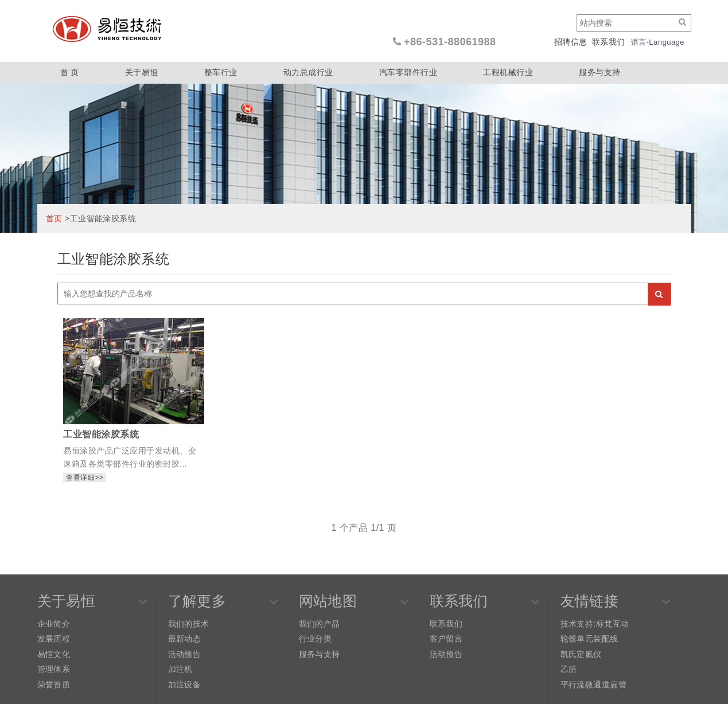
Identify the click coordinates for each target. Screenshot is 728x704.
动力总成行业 (308, 72)
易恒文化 (54, 654)
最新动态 (185, 639)
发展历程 (54, 639)
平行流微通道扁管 (594, 685)
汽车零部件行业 (408, 72)
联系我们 (609, 42)
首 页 (70, 72)
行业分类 (316, 639)
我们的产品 (320, 624)
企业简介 (54, 624)
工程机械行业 (508, 72)
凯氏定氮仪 (581, 654)
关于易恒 (142, 72)
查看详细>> (85, 478)
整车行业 (221, 72)
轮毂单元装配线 (589, 639)
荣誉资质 (54, 685)
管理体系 (54, 669)
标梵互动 (613, 624)
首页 (54, 218)
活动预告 (185, 654)
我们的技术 (189, 624)
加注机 (180, 669)
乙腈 (569, 669)
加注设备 (185, 685)
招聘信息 (571, 42)
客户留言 (446, 639)
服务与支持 (599, 72)
